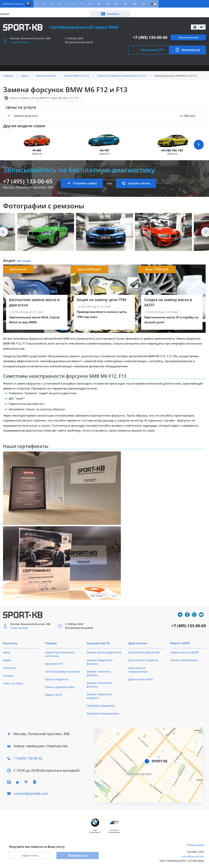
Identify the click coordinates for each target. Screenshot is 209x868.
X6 (134, 4)
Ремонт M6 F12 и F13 (77, 73)
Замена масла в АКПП (184, 650)
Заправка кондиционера (103, 711)
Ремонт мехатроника (184, 657)
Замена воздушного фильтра (100, 659)
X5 (125, 4)
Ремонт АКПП (54, 692)
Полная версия (196, 843)
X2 (99, 4)
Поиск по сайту (13, 681)
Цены (24, 11)
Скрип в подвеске (56, 677)
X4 (117, 4)
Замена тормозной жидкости (99, 693)
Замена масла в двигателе (104, 650)
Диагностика (138, 640)
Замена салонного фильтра (99, 671)
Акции (38, 11)
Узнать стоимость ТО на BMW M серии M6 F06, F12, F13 (44, 95)
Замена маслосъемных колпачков (60, 651)
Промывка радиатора (101, 703)
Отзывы (8, 673)
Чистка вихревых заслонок (62, 669)
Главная (8, 73)
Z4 (143, 4)
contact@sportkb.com (31, 791)
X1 (90, 4)
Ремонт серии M (46, 73)
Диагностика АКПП (141, 677)
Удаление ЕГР (54, 661)
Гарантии (9, 665)
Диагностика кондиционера (138, 667)
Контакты (192, 11)
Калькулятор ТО (59, 11)
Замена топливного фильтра (99, 682)
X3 (108, 4)
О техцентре (85, 11)
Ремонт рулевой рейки (60, 684)
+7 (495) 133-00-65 (150, 35)
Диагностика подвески (143, 657)
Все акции (24, 258)
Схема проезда (19, 39)
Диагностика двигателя (144, 650)
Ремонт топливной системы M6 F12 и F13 (122, 73)
